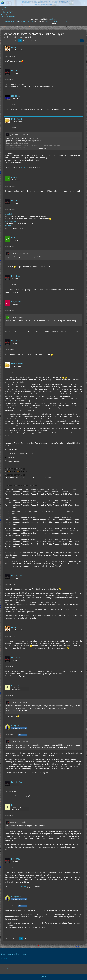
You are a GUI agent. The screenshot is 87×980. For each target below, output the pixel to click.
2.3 (17, 21)
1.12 (80, 21)
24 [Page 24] (20, 41)
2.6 (24, 21)
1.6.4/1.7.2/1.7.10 (51, 21)
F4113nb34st (23, 887)
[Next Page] (35, 41)
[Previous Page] (5, 41)
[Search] (73, 3)
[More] (81, 56)
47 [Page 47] (31, 41)
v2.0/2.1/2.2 (10, 21)
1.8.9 (60, 21)
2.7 (28, 21)
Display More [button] (43, 148)
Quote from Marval (17, 317)
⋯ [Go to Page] (12, 41)
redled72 (10, 214)
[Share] (82, 41)
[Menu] (84, 3)
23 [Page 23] (16, 41)
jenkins (53, 19)
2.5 (20, 21)
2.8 (32, 21)
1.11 (75, 21)
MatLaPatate (24, 167)
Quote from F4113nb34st (19, 135)
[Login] (78, 3)
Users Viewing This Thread (14, 954)
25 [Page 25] (24, 41)
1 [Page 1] (9, 41)
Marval (9, 226)
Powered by (44, 977)
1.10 (70, 21)
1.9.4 (66, 21)
